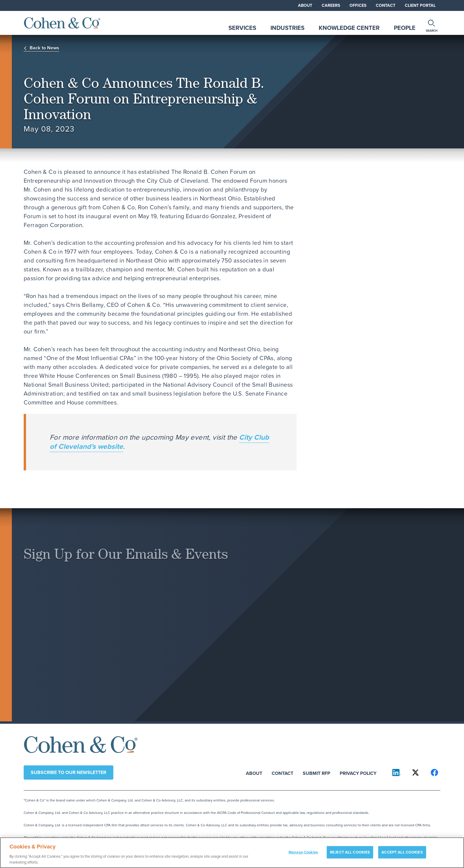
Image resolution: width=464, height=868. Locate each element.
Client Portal (420, 5)
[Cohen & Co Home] (62, 23)
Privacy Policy (358, 773)
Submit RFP (316, 773)
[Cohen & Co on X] (415, 773)
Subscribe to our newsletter (69, 772)
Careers (331, 5)
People (405, 28)
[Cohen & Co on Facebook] (434, 773)
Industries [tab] (287, 28)
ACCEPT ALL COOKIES (402, 856)
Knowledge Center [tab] (349, 28)
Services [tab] (242, 28)
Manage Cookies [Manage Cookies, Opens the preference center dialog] (303, 856)
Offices (358, 5)
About (305, 5)
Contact (386, 5)
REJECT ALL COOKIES (350, 856)
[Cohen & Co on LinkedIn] (397, 773)
